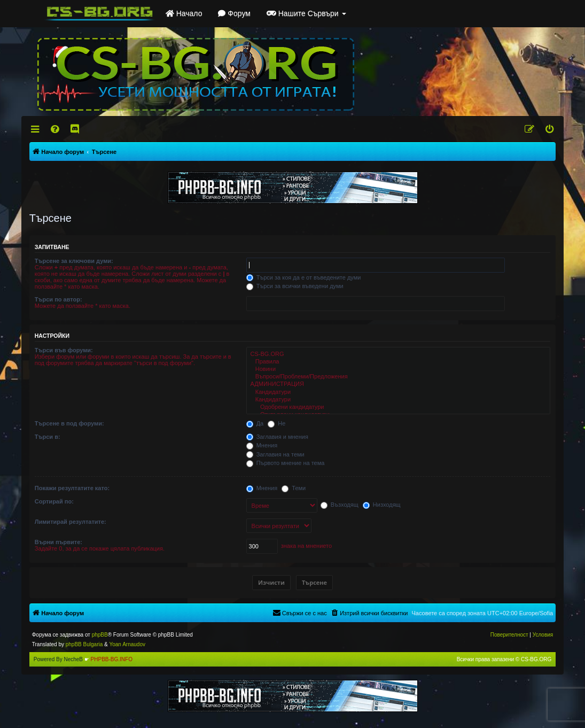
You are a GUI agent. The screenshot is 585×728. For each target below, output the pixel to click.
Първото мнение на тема (286, 463)
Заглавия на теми (275, 454)
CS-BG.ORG (399, 354)
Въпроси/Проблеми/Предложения (399, 377)
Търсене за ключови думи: (74, 261)
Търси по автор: (58, 299)
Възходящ (340, 505)
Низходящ (382, 505)
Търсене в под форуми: (69, 423)
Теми (294, 488)
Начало (184, 13)
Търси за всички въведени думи (295, 286)
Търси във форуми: (64, 350)
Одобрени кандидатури (399, 407)
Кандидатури (399, 392)
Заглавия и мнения (277, 437)
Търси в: (48, 437)
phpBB (100, 635)
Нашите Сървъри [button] (306, 13)
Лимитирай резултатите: (71, 522)
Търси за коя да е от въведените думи (304, 277)
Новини (399, 369)
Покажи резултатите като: (72, 488)
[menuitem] (55, 129)
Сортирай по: (54, 501)
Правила (399, 362)
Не (276, 423)
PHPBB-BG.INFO (112, 659)
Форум (234, 13)
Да (255, 423)
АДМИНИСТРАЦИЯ (399, 384)
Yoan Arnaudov (127, 644)
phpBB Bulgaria (84, 644)
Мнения (262, 445)
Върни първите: (58, 542)
